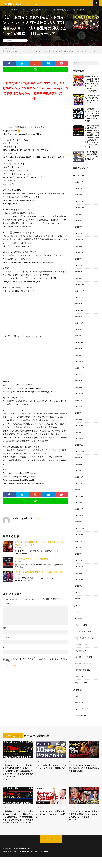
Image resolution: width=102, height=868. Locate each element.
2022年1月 (79, 510)
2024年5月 (79, 333)
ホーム (5, 12)
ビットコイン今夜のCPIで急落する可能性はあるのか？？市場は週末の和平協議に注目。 (83, 769)
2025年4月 (79, 263)
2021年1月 (79, 586)
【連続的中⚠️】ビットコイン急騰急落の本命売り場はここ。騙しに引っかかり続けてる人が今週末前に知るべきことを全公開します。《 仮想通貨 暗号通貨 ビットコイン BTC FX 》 (18, 827)
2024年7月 (79, 320)
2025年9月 (79, 232)
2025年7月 (79, 244)
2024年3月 (79, 346)
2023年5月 (79, 409)
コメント (6, 609)
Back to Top (51, 851)
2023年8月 (79, 390)
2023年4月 (79, 415)
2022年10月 (80, 453)
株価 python (80, 682)
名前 (5, 633)
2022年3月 (79, 498)
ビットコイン (21, 46)
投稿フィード (80, 702)
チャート (79, 625)
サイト (5, 653)
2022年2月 (79, 504)
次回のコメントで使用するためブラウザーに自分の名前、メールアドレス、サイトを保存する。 (35, 665)
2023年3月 (79, 422)
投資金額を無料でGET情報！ (44, 12)
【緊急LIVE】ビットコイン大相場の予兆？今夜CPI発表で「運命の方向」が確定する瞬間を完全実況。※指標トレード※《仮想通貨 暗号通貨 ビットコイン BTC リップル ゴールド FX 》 (18, 774)
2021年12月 (80, 517)
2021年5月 (79, 561)
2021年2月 (79, 580)
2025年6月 (79, 251)
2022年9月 (79, 460)
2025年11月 (80, 219)
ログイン (79, 695)
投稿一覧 (37, 524)
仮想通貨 (15, 12)
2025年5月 (79, 257)
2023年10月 (80, 377)
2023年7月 (79, 396)
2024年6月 (79, 327)
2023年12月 (80, 365)
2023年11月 (80, 371)
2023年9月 (79, 384)
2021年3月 (79, 574)
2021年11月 (80, 523)
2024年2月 (79, 352)
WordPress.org (81, 714)
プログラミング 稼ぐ (84, 638)
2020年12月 (80, 593)
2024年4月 (79, 339)
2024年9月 (79, 308)
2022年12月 (80, 441)
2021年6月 (79, 555)
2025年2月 (79, 276)
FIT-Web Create (25, 863)
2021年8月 (79, 542)
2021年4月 (79, 567)
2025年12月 (80, 212)
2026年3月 (79, 193)
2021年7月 (79, 548)
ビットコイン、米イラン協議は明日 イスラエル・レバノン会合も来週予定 (50, 820)
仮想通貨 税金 (81, 669)
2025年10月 (80, 225)
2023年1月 (79, 434)
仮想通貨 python (82, 663)
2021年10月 (80, 529)
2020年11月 (80, 599)
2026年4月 (79, 187)
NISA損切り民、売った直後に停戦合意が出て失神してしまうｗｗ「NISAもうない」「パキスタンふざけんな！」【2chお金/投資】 (92, 89)
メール (6, 643)
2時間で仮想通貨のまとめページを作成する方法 (77, 12)
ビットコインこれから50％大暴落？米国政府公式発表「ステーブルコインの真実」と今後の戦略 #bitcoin (83, 822)
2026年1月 (79, 206)
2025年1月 (79, 282)
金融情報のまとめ (24, 859)
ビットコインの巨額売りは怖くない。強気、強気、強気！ (40, 577)
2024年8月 (79, 314)
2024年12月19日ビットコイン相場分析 (32, 564)
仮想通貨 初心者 (81, 657)
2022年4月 (79, 491)
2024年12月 (80, 289)
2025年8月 (79, 238)
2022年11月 (80, 447)
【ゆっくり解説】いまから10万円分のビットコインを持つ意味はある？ (50, 768)
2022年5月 (79, 485)
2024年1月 (79, 358)
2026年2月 (79, 200)
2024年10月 (80, 301)
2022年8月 (79, 466)
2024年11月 (80, 295)
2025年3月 (79, 270)
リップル (25, 12)
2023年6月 (79, 403)
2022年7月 (79, 472)
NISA (77, 619)
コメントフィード (82, 708)
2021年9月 (79, 536)
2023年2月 (79, 428)
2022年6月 (79, 479)
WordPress (47, 863)
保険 (77, 676)
